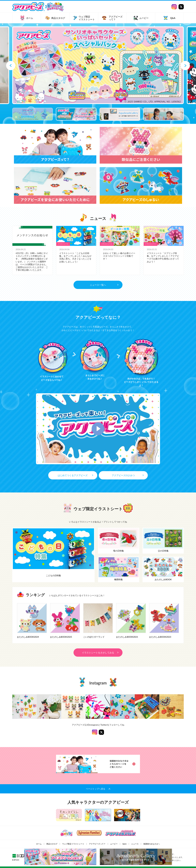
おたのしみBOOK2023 (160, 637)
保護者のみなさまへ (152, 844)
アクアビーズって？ (97, 844)
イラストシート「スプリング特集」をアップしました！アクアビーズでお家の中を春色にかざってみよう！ (163, 257)
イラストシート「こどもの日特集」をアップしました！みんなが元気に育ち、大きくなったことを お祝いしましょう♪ (75, 257)
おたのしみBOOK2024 (28, 637)
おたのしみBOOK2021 (127, 637)
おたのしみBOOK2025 (61, 637)
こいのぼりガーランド (94, 637)
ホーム (39, 844)
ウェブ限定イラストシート (73, 844)
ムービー (114, 844)
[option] (98, 65)
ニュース (135, 844)
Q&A (124, 844)
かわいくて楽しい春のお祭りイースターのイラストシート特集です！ (119, 256)
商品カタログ (52, 844)
